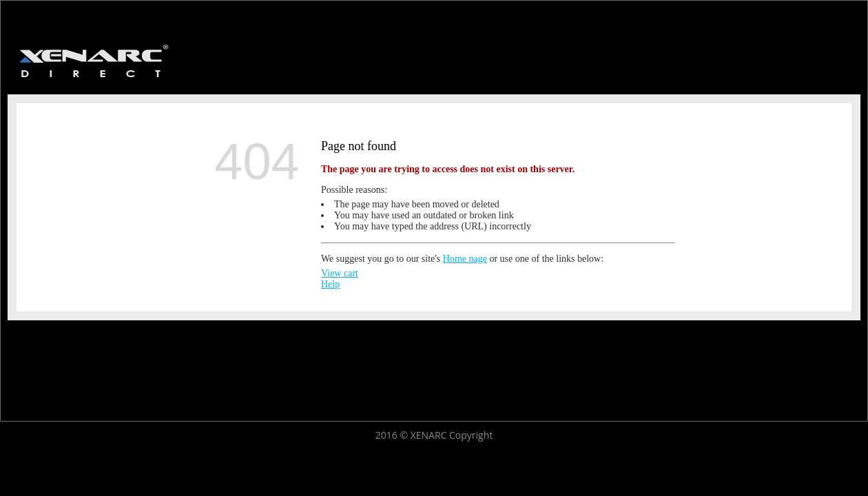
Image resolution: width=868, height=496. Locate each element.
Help (330, 284)
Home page (465, 259)
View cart (340, 273)
